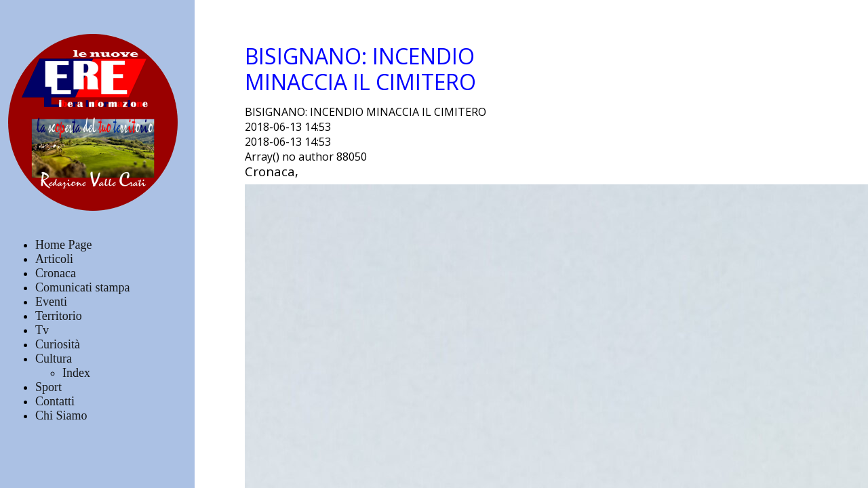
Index (76, 373)
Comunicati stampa (82, 287)
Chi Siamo (61, 415)
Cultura (54, 359)
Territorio (59, 316)
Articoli (54, 259)
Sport (48, 387)
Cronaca (56, 273)
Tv (42, 330)
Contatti (55, 401)
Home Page (63, 245)
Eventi (51, 302)
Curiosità (58, 344)
